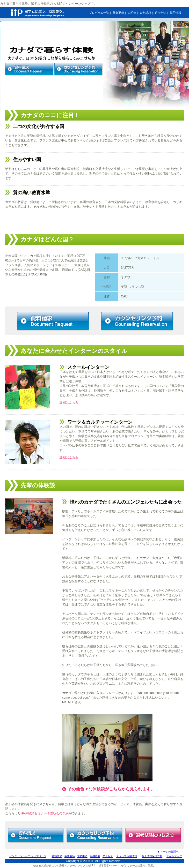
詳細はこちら (69, 402)
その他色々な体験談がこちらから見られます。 (111, 789)
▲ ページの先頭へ (168, 852)
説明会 (132, 13)
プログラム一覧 (99, 13)
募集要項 (118, 13)
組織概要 (95, 856)
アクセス (108, 856)
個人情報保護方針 (152, 856)
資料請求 (146, 13)
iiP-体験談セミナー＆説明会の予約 (45, 813)
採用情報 (176, 13)
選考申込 (161, 13)
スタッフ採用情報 (127, 856)
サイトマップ (174, 856)
